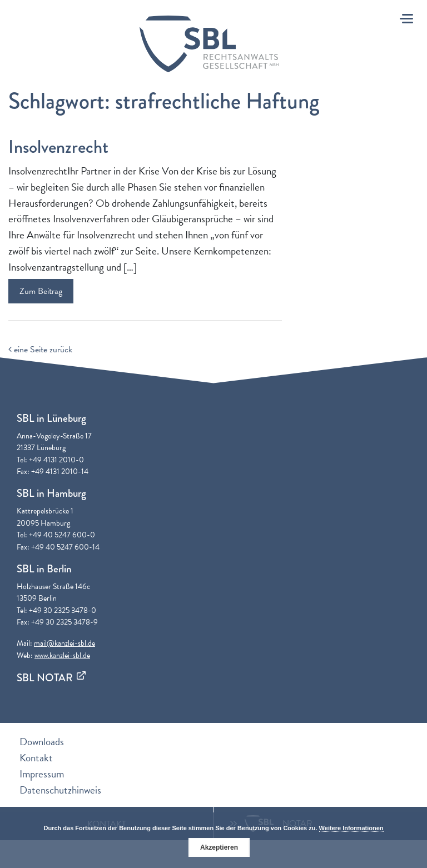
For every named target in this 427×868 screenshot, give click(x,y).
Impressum (42, 774)
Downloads (42, 742)
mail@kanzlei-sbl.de (64, 643)
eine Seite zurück (40, 350)
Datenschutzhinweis (60, 790)
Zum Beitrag (41, 291)
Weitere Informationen (351, 828)
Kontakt (36, 758)
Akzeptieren (219, 847)
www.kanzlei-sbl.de (62, 655)
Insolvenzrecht (58, 147)
